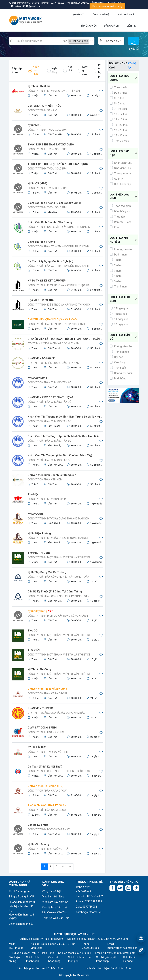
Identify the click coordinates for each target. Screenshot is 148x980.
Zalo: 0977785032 (86, 907)
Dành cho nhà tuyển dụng (107, 6)
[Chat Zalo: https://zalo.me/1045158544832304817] (128, 888)
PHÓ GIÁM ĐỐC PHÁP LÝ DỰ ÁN (47, 806)
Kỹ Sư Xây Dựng (37, 611)
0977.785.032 (58, 3)
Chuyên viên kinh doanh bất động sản (52, 475)
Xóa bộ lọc (132, 65)
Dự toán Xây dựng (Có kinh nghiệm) (50, 261)
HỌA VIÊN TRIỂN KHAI (41, 300)
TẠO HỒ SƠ (77, 15)
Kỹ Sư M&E (34, 125)
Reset (134, 49)
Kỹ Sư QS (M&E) (37, 183)
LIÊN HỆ (131, 26)
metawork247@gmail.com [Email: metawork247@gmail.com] (123, 948)
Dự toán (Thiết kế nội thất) (45, 767)
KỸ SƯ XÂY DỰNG (38, 747)
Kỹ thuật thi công (39, 670)
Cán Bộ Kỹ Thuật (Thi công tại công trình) (55, 592)
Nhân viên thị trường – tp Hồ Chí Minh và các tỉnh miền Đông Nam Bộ (65, 436)
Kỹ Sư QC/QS (36, 514)
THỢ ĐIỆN (34, 650)
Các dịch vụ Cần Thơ (54, 907)
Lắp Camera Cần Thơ (55, 913)
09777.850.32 (32, 3)
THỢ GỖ (33, 631)
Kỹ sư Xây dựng (37, 378)
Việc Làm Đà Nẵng (53, 897)
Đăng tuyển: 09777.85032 (83, 889)
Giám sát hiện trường (41, 242)
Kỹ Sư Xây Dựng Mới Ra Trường (47, 572)
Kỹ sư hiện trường (39, 533)
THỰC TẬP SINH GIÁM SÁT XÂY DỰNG (51, 145)
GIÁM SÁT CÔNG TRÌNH (42, 728)
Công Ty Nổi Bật (52, 891)
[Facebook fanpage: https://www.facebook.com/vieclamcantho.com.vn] (112, 888)
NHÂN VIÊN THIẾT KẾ (41, 708)
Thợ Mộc (33, 494)
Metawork (83, 975)
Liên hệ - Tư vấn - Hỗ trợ (21, 908)
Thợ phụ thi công (39, 553)
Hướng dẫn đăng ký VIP (23, 902)
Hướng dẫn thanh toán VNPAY (22, 917)
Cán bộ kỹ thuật (38, 825)
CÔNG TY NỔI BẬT (101, 15)
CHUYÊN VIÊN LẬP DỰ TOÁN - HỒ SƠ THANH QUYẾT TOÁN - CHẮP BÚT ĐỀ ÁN (65, 339)
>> (70, 866)
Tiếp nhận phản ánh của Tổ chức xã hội (40, 968)
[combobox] (81, 41)
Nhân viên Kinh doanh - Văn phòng (50, 222)
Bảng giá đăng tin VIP (21, 897)
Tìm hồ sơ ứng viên (20, 891)
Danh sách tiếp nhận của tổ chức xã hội (108, 968)
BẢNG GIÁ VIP (112, 26)
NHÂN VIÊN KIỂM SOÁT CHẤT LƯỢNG (50, 397)
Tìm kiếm (133, 42)
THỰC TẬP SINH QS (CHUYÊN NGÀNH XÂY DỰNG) (58, 164)
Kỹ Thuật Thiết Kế (39, 86)
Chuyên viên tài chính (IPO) (46, 786)
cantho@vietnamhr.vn (89, 912)
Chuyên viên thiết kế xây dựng (47, 689)
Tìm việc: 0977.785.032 (89, 896)
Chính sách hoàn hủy (21, 924)
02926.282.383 (82, 3)
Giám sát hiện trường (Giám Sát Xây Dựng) (54, 203)
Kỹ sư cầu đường (38, 844)
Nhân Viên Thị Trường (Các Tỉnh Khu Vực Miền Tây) (60, 456)
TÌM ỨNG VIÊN (89, 26)
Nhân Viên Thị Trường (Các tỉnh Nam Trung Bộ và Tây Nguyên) (65, 417)
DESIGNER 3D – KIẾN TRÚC (44, 106)
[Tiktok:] (136, 888)
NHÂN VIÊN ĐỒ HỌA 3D (42, 358)
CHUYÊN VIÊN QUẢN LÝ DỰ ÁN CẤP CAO (52, 320)
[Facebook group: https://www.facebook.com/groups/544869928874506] (120, 888)
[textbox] (112, 41)
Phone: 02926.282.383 (89, 901)
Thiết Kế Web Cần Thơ (55, 918)
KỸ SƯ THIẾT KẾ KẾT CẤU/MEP (47, 281)
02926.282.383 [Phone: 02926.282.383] (90, 948)
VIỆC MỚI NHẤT (127, 15)
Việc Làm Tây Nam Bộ (55, 902)
